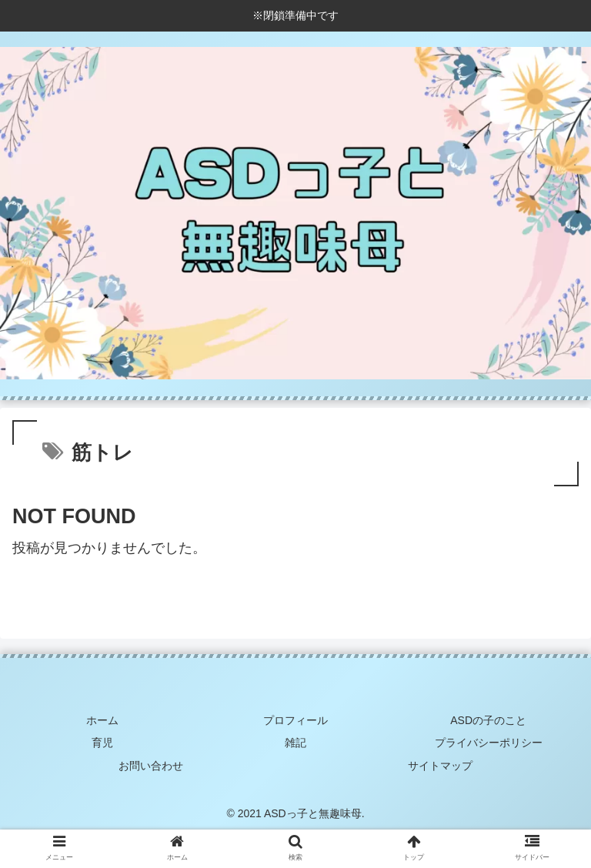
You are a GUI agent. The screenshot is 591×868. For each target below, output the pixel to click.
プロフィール (295, 720)
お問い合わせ (151, 766)
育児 (102, 743)
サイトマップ (440, 766)
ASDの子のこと (488, 720)
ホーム (102, 720)
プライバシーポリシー (489, 743)
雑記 (295, 743)
